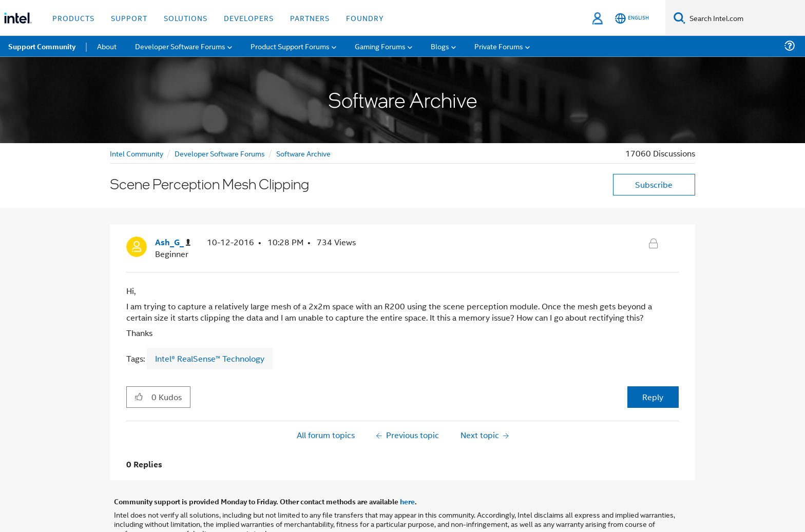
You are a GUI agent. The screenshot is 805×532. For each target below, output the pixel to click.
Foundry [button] (365, 18)
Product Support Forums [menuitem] (290, 46)
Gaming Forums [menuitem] (380, 46)
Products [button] (73, 18)
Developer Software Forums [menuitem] (180, 46)
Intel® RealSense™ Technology (210, 358)
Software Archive (303, 153)
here (407, 501)
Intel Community (137, 153)
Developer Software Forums (220, 153)
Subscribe (654, 184)
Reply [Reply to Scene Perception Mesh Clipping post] (653, 397)
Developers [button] (249, 18)
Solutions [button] (186, 18)
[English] (632, 18)
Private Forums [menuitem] (499, 46)
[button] (139, 397)
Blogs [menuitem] (440, 46)
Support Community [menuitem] (42, 46)
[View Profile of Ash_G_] (173, 242)
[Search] (679, 18)
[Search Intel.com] (745, 18)
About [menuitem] (107, 46)
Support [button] (129, 18)
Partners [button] (310, 18)
